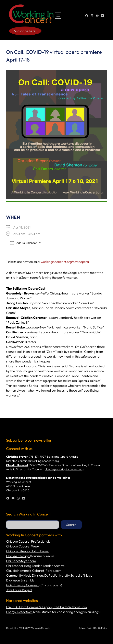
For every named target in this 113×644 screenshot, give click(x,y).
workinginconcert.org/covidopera (65, 262)
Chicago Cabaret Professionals (28, 541)
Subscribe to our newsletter (29, 440)
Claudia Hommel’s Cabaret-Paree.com (34, 571)
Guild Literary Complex (22, 585)
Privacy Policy (86, 628)
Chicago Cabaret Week (23, 546)
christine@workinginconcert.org (39, 461)
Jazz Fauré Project (19, 590)
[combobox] (33, 525)
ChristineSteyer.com (21, 561)
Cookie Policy (101, 628)
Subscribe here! (25, 31)
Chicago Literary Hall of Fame (27, 551)
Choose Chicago (18, 556)
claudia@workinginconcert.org (64, 469)
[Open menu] (58, 16)
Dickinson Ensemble (20, 580)
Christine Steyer (17, 457)
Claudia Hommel (17, 465)
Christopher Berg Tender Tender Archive (35, 566)
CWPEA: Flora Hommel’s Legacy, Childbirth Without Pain (46, 607)
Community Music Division (24, 575)
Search (71, 525)
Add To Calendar (23, 243)
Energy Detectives (19, 612)
